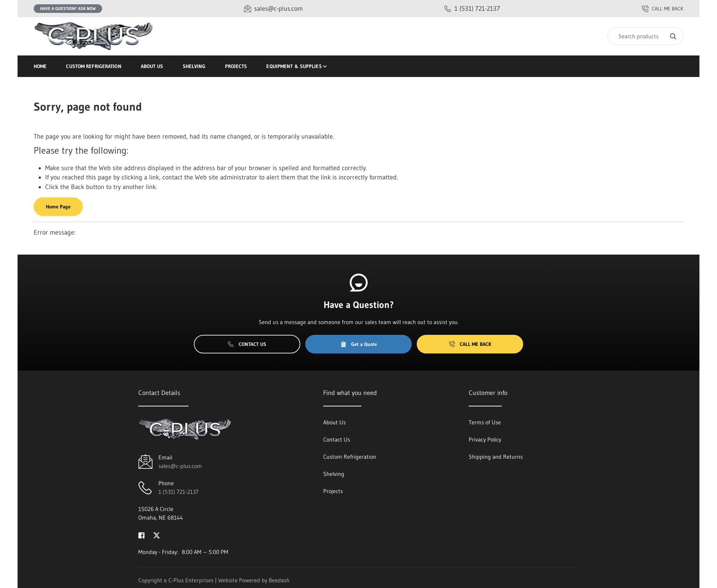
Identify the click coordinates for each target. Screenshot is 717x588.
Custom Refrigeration (94, 66)
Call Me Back (470, 344)
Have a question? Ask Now (68, 8)
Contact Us (247, 344)
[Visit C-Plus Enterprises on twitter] (157, 535)
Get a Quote (359, 344)
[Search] (645, 36)
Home (40, 66)
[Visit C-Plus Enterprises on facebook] (142, 535)
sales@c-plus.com (180, 466)
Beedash (279, 580)
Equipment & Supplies (297, 66)
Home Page (58, 207)
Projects (236, 66)
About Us (152, 66)
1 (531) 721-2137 (178, 492)
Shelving (194, 66)
